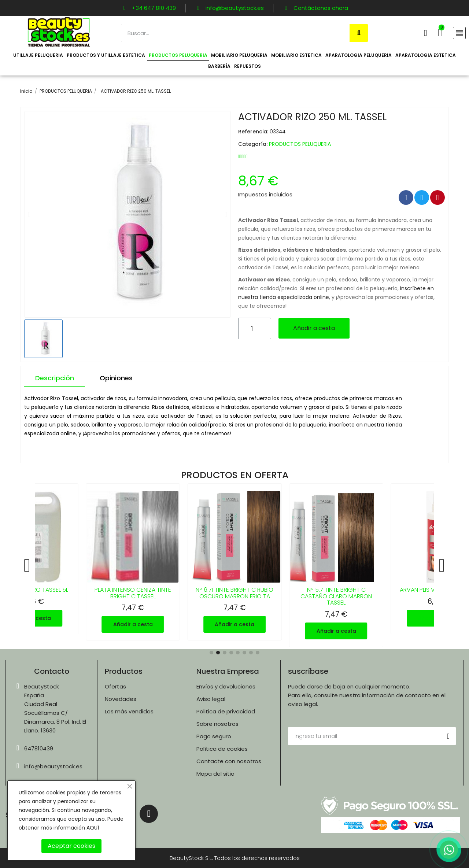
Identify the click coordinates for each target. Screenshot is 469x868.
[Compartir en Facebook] (406, 197)
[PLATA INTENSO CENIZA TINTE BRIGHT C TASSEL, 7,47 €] (133, 562)
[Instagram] (149, 814)
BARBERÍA (219, 66)
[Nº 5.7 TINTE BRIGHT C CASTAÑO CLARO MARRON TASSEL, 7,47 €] (336, 565)
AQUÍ (93, 828)
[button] (440, 33)
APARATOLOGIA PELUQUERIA (359, 55)
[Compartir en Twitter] (422, 197)
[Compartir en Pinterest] (437, 197)
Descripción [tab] (55, 378)
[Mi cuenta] (426, 33)
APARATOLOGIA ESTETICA (426, 55)
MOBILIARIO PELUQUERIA (239, 55)
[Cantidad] (255, 328)
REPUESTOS (248, 66)
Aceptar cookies (71, 846)
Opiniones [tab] (116, 378)
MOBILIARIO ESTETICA (296, 55)
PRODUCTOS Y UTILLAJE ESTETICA (106, 55)
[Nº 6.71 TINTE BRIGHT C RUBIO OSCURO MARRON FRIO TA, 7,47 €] (234, 562)
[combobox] (232, 33)
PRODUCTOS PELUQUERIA (178, 55)
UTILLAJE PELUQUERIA (38, 55)
